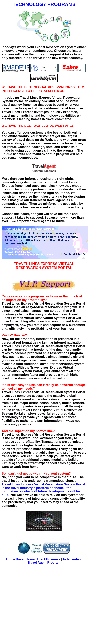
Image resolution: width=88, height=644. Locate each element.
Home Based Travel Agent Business (33, 559)
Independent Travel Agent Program (55, 561)
